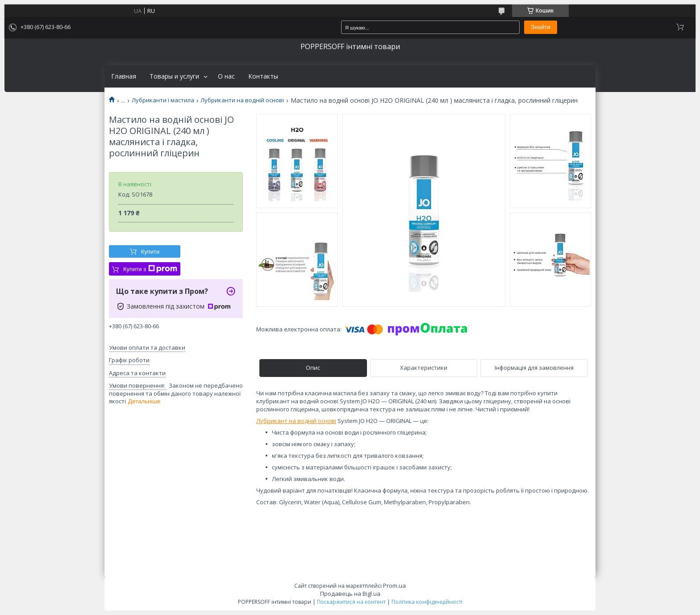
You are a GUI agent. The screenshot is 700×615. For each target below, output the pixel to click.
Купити (150, 252)
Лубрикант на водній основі (296, 421)
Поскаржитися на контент (351, 602)
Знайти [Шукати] (541, 27)
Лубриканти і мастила (163, 100)
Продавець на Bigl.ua (350, 594)
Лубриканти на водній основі (242, 100)
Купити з (150, 269)
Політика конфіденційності (427, 602)
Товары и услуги (174, 76)
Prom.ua (394, 586)
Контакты (263, 76)
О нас (226, 76)
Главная (124, 76)
